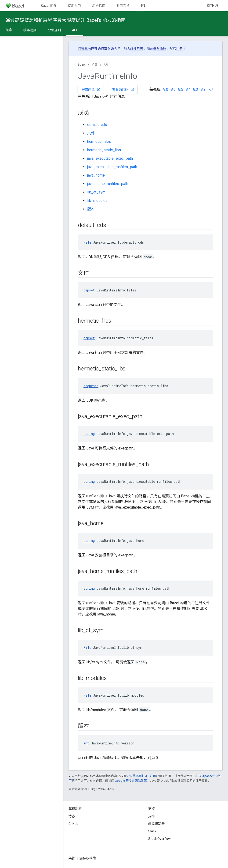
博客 (72, 816)
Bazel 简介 (49, 6)
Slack (152, 831)
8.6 (173, 89)
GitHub (213, 6)
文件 (91, 133)
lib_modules (97, 201)
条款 (72, 858)
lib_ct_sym (96, 192)
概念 (9, 30)
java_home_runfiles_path (108, 184)
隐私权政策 (88, 858)
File (87, 242)
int (86, 743)
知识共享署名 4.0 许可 (141, 776)
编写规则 (30, 30)
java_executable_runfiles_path (112, 167)
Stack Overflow (159, 839)
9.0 (166, 89)
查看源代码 (123, 89)
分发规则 (54, 30)
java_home (96, 175)
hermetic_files (99, 142)
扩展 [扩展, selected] (144, 6)
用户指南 (99, 6)
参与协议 (160, 49)
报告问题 (91, 89)
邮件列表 (137, 49)
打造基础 (84, 49)
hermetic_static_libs (104, 150)
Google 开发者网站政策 (131, 781)
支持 (152, 816)
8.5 (181, 89)
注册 (179, 49)
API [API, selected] (75, 30)
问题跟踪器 (156, 824)
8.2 (203, 89)
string (89, 434)
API (106, 65)
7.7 (211, 89)
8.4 (188, 89)
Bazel (82, 65)
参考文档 (123, 6)
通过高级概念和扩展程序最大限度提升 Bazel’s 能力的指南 (66, 20)
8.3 (196, 89)
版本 (91, 209)
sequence (91, 386)
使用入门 (74, 6)
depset (89, 290)
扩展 (94, 65)
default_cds (97, 125)
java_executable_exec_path (110, 158)
